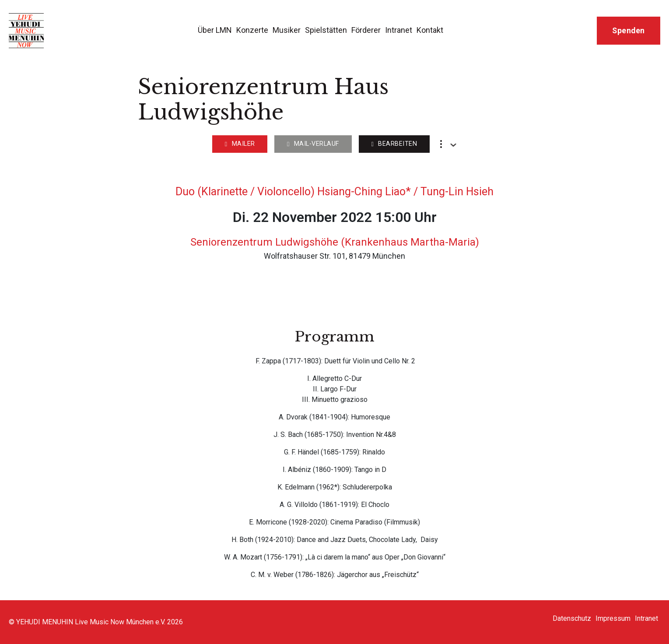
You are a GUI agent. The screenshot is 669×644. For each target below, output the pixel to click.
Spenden (629, 31)
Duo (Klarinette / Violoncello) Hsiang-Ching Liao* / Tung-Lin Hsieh (334, 192)
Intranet (399, 30)
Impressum (613, 618)
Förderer (366, 30)
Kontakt (430, 30)
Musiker (287, 30)
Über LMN (215, 30)
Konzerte (252, 30)
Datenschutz (572, 618)
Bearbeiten (394, 144)
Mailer (240, 144)
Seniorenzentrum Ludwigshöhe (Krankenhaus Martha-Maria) (335, 242)
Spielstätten (326, 30)
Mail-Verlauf (313, 144)
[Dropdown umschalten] (453, 145)
